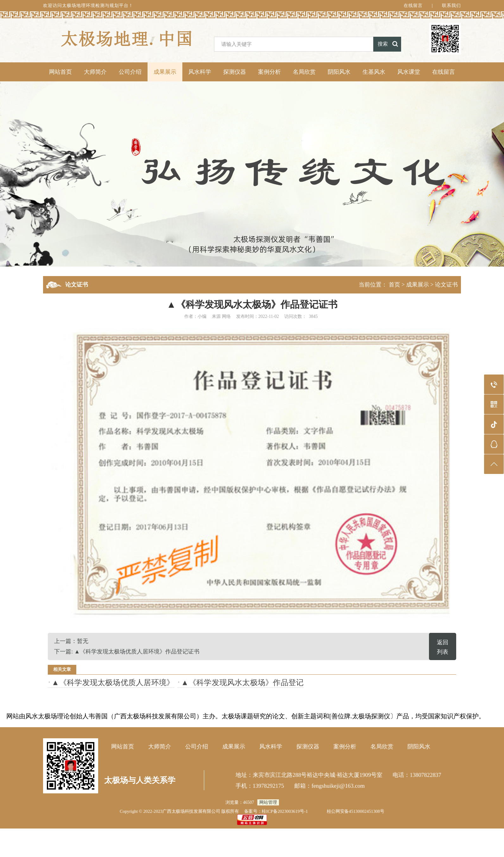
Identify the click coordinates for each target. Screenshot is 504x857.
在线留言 (413, 6)
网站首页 (60, 72)
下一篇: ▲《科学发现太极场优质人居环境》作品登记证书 (127, 652)
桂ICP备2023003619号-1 (285, 811)
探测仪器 (235, 72)
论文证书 (446, 285)
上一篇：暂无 (71, 641)
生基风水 (374, 72)
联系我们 (451, 6)
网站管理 (268, 802)
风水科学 (200, 72)
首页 (394, 285)
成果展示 (165, 72)
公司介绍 (130, 72)
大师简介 (95, 72)
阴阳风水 (339, 72)
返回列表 (443, 647)
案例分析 (269, 72)
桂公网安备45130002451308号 (356, 811)
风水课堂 (409, 72)
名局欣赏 (304, 72)
